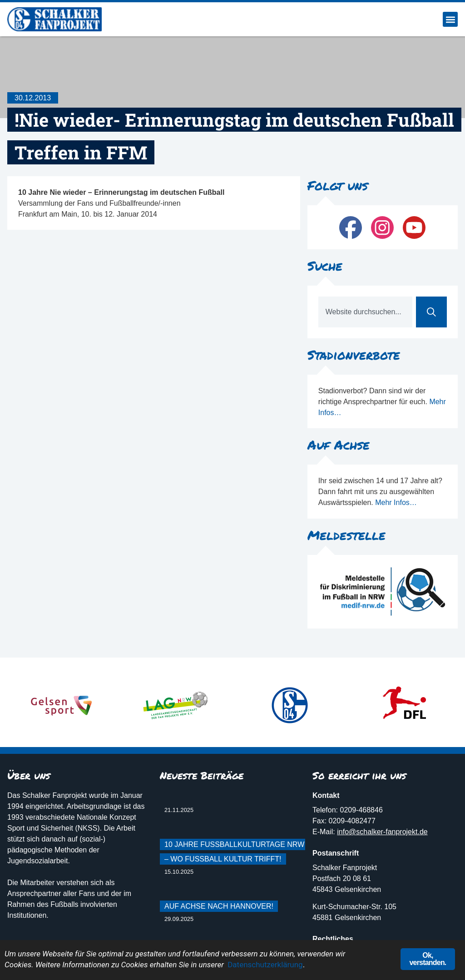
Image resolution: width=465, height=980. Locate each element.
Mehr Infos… (396, 502)
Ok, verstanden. (428, 959)
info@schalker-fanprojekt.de (382, 832)
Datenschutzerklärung (265, 965)
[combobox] (365, 312)
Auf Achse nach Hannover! (219, 906)
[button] (450, 19)
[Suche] (431, 312)
